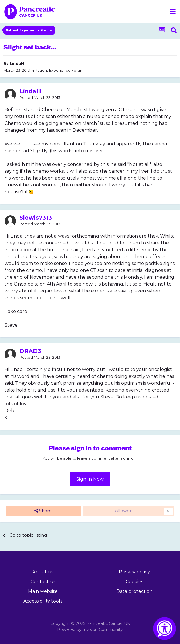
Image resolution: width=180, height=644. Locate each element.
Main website (43, 591)
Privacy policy (134, 572)
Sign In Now (90, 479)
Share (43, 511)
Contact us (43, 582)
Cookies (134, 582)
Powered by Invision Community (90, 629)
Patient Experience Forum (59, 70)
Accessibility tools (43, 601)
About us (43, 572)
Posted (40, 97)
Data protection (134, 591)
